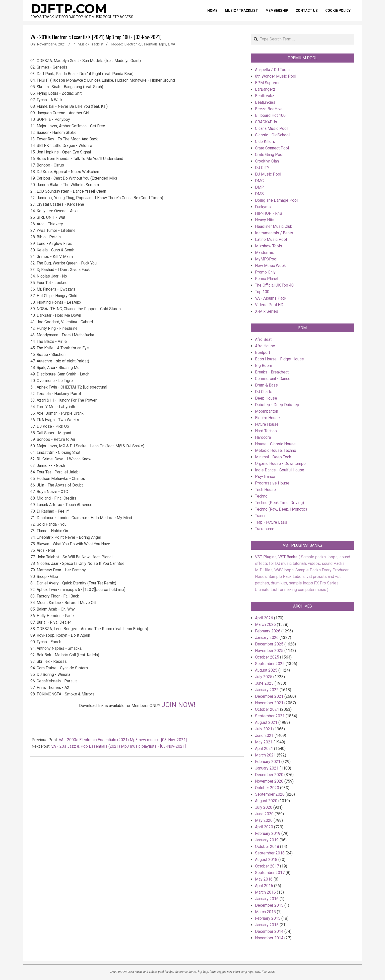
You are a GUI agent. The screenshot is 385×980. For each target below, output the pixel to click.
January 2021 (267, 768)
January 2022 (267, 690)
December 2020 (269, 775)
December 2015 (269, 905)
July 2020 (264, 807)
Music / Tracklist (91, 44)
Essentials (150, 44)
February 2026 (268, 631)
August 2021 (266, 722)
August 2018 (266, 860)
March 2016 (265, 892)
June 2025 (264, 683)
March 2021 (265, 755)
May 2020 (264, 820)
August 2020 (266, 801)
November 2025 (269, 651)
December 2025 (269, 644)
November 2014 (269, 938)
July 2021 (264, 729)
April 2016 (264, 886)
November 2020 (269, 781)
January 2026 (267, 638)
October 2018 (267, 847)
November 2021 (269, 703)
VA (173, 44)
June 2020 (264, 814)
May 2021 (264, 742)
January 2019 (267, 840)
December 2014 (269, 931)
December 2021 (269, 696)
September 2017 (270, 873)
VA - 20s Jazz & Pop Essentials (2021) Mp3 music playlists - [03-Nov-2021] (118, 746)
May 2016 (264, 879)
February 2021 (268, 762)
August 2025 (266, 670)
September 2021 (270, 716)
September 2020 (270, 794)
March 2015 (265, 912)
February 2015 (268, 918)
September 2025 (270, 664)
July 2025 (264, 677)
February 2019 (268, 833)
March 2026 (265, 624)
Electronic (132, 44)
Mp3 (163, 44)
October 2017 (267, 866)
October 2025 (267, 657)
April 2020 (264, 827)
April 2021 (264, 749)
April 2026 (264, 618)
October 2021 (267, 709)
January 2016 (267, 899)
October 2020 (267, 788)
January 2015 (267, 925)
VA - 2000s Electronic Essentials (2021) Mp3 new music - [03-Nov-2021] (123, 740)
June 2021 (264, 736)
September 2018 (270, 853)
